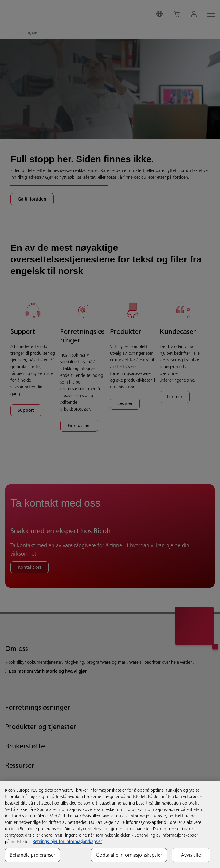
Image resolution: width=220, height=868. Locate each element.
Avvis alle (191, 855)
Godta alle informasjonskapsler (129, 855)
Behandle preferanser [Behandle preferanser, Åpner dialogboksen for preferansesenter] (32, 855)
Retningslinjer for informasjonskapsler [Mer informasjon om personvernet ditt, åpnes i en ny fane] (67, 842)
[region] (110, 824)
